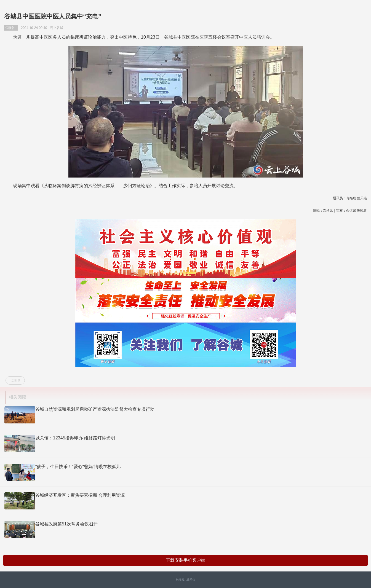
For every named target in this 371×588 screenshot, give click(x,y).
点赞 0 (15, 380)
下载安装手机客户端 (186, 560)
